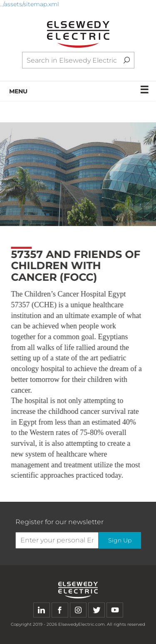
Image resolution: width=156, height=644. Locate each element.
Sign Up (120, 540)
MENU (79, 90)
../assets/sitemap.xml (30, 4)
